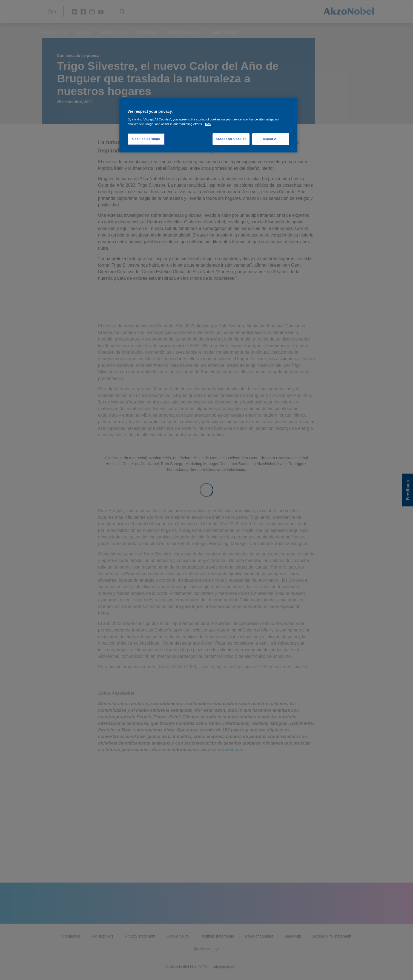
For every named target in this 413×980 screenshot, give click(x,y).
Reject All (271, 139)
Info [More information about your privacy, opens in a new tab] (208, 124)
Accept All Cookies (231, 139)
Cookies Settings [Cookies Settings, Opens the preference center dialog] (146, 139)
